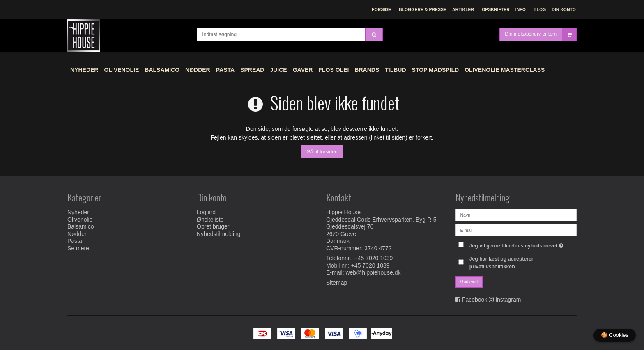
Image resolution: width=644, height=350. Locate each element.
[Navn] (516, 215)
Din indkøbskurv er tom (540, 35)
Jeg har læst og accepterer (501, 263)
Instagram (508, 300)
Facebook (475, 300)
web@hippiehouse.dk (373, 272)
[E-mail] (516, 230)
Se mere (78, 248)
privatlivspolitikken (492, 267)
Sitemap (337, 283)
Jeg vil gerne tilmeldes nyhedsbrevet (517, 244)
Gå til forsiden (322, 152)
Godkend (469, 281)
